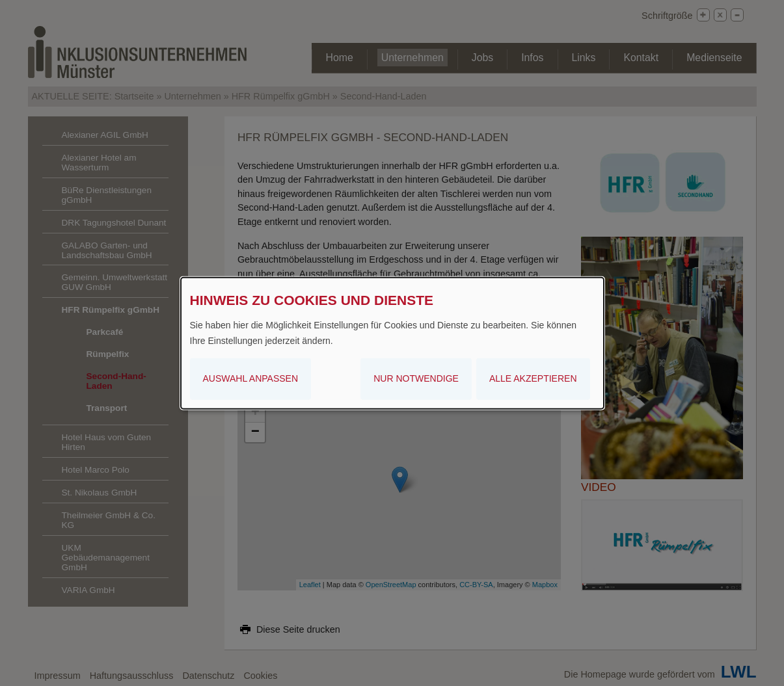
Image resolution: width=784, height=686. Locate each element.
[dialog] (392, 343)
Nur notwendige (416, 378)
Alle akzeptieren (533, 378)
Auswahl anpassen (251, 378)
